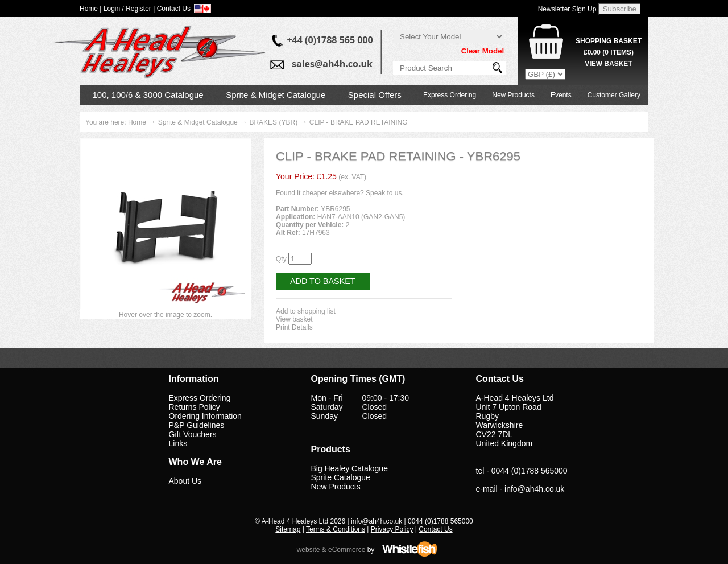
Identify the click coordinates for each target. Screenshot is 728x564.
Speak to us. (385, 193)
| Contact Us (172, 9)
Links (178, 443)
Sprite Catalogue (341, 477)
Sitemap (288, 529)
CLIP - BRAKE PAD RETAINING (359, 122)
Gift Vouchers (193, 434)
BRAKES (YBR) (273, 122)
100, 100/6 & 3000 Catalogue (148, 95)
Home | (90, 9)
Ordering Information (205, 416)
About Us (185, 481)
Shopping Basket (609, 41)
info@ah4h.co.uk (534, 489)
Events (561, 95)
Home (137, 122)
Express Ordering (450, 95)
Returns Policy (195, 407)
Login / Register (127, 9)
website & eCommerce (331, 550)
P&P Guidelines (197, 425)
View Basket (608, 64)
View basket (294, 319)
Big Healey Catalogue (349, 468)
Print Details (294, 327)
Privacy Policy (392, 529)
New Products (513, 95)
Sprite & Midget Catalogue (276, 95)
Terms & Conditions (336, 529)
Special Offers (375, 95)
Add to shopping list (306, 311)
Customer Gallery (614, 95)
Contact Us (435, 529)
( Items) (609, 52)
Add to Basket (323, 281)
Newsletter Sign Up (567, 9)
